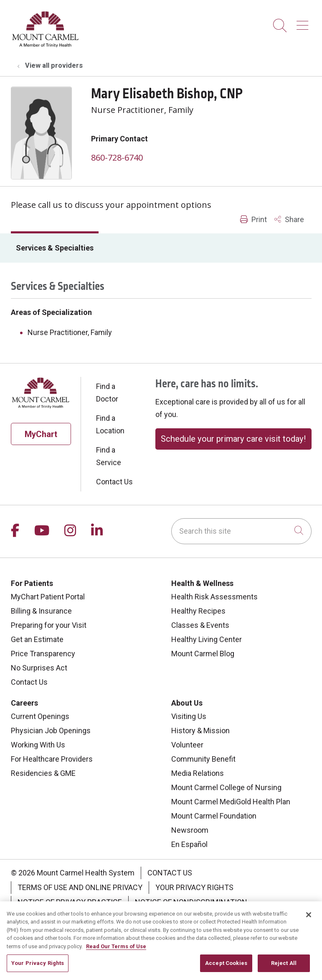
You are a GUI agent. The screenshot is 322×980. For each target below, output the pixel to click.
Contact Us (114, 482)
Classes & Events (200, 625)
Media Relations (198, 773)
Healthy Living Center (207, 639)
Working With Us (38, 745)
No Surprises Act (39, 668)
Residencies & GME (43, 773)
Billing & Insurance (41, 611)
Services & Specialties (55, 248)
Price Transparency (43, 654)
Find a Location (110, 424)
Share (289, 219)
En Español (189, 844)
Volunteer (187, 745)
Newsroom (190, 830)
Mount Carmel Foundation (214, 816)
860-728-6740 (117, 157)
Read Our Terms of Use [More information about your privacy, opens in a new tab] (116, 955)
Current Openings (40, 716)
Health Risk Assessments (214, 597)
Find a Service (109, 456)
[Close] (309, 923)
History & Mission (200, 731)
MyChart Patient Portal (48, 597)
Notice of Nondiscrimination (191, 902)
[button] (304, 22)
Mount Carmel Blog (203, 654)
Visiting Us (189, 716)
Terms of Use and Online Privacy (80, 887)
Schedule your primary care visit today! (233, 439)
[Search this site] (241, 531)
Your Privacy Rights (194, 887)
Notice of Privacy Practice (70, 902)
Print (254, 219)
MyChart (41, 434)
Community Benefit (203, 759)
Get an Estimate (37, 639)
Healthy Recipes (198, 611)
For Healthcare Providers (52, 759)
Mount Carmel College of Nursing (226, 787)
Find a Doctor (107, 393)
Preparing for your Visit (49, 625)
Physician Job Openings (51, 731)
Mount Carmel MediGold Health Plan (231, 802)
